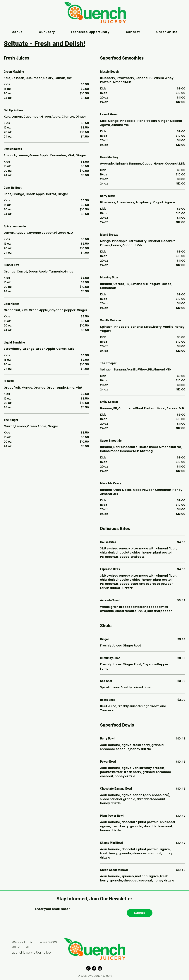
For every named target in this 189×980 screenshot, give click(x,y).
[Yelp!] (88, 968)
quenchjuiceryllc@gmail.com (33, 953)
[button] (17, 32)
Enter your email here (52, 909)
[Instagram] (100, 968)
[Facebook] (94, 968)
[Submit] (140, 913)
